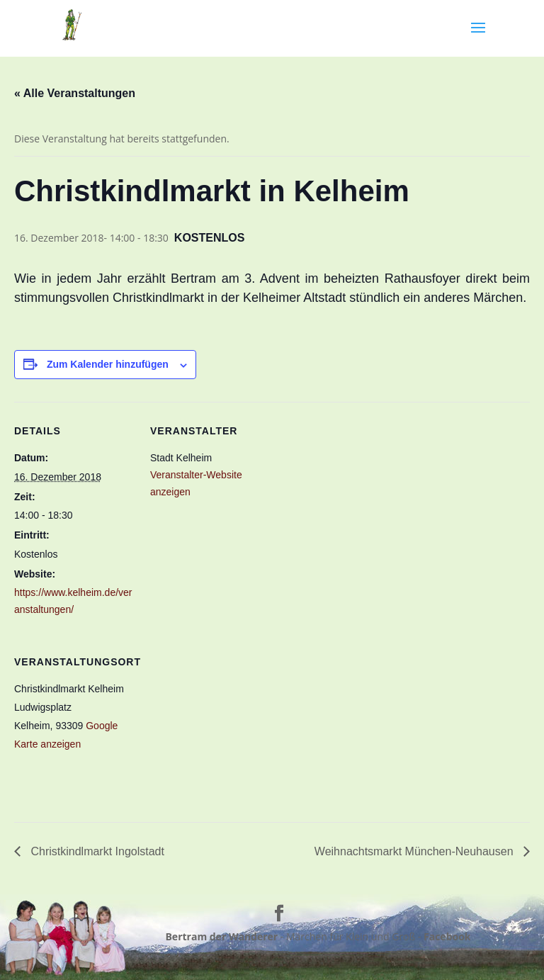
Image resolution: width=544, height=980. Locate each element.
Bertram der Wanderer (221, 936)
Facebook (447, 936)
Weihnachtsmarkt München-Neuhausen (415, 851)
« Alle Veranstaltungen (75, 93)
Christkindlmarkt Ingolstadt (96, 851)
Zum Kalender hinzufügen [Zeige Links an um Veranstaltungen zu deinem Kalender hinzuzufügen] (108, 364)
